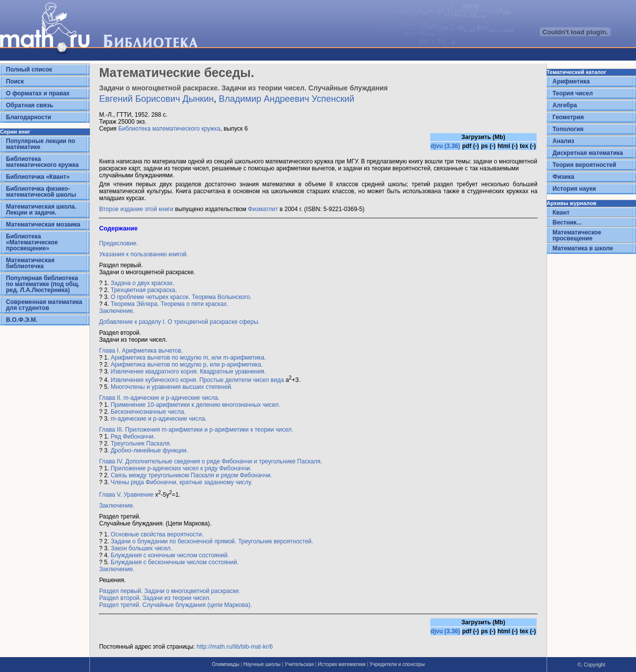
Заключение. (117, 311)
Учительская (299, 664)
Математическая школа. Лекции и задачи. (41, 210)
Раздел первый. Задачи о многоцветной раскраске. (170, 591)
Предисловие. (118, 243)
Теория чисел (573, 93)
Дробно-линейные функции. (150, 450)
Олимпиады (226, 664)
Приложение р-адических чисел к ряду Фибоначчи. (181, 468)
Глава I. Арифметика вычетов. (141, 351)
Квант (561, 213)
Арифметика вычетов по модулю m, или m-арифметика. (189, 358)
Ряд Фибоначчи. (133, 437)
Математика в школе (583, 248)
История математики (341, 664)
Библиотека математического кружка (42, 162)
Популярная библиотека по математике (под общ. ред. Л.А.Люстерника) (43, 284)
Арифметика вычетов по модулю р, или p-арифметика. (187, 365)
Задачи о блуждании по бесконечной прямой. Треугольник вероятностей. (212, 541)
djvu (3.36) (445, 146)
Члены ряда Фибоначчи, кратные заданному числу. (182, 482)
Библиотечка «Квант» (38, 177)
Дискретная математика (588, 153)
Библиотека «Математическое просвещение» (32, 242)
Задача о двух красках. (143, 283)
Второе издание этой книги (136, 209)
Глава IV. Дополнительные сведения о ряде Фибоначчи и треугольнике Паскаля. (210, 461)
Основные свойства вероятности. (157, 534)
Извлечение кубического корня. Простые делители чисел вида (198, 380)
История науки (574, 189)
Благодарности (29, 117)
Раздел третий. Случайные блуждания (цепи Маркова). (175, 605)
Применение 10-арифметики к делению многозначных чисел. (196, 405)
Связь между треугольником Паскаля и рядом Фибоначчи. (192, 475)
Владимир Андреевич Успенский (286, 99)
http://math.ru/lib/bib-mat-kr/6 (235, 647)
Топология (568, 129)
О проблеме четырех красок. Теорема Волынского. (181, 297)
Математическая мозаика (43, 224)
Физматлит (263, 209)
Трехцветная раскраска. (144, 290)
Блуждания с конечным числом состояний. (170, 555)
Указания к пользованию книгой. (143, 254)
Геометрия (568, 117)
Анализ (563, 141)
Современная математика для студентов (44, 305)
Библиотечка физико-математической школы (41, 192)
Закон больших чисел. (142, 548)
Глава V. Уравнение (126, 495)
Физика (563, 177)
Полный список (29, 70)
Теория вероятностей (584, 165)
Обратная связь (30, 105)
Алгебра (565, 105)
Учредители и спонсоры (397, 664)
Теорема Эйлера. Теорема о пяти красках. (170, 304)
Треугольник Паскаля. (141, 444)
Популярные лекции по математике (40, 144)
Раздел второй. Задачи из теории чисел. (155, 598)
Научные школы (262, 664)
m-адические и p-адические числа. (159, 419)
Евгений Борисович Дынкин (156, 99)
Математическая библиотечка (30, 263)
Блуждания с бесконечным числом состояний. (175, 562)
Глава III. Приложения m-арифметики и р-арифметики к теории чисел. (196, 430)
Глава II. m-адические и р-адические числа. (159, 398)
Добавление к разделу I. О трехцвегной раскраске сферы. (179, 322)
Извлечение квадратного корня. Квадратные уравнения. (188, 372)
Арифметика (571, 81)
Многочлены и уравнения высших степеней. (172, 387)
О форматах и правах (38, 93)
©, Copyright (591, 665)
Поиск (15, 81)
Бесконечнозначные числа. (148, 412)
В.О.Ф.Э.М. (22, 320)
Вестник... (567, 223)
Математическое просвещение (577, 235)
